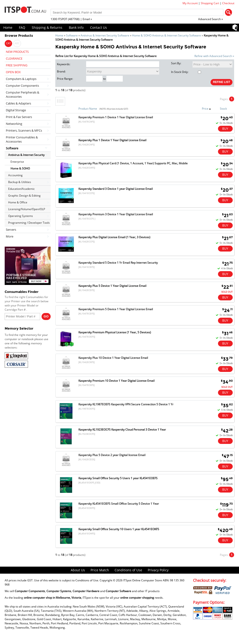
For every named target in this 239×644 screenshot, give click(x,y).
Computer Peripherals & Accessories (23, 94)
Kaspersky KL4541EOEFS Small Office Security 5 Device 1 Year (119, 504)
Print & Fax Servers (19, 117)
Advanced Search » (211, 19)
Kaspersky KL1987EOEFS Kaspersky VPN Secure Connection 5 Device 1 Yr (126, 404)
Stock (223, 109)
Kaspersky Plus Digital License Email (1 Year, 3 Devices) (114, 237)
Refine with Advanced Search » (214, 56)
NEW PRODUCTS (17, 52)
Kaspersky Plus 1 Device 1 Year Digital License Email (112, 140)
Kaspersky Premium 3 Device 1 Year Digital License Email (116, 214)
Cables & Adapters (18, 103)
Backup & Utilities (20, 182)
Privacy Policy (158, 570)
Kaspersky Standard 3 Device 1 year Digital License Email (116, 189)
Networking (14, 124)
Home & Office (18, 202)
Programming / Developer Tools (29, 223)
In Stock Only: (186, 72)
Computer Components (22, 86)
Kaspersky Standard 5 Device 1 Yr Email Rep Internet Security (118, 263)
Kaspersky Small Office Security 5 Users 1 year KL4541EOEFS (118, 478)
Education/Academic (21, 189)
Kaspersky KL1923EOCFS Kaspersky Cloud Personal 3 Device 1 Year (122, 430)
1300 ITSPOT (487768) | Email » (71, 19)
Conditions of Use (128, 570)
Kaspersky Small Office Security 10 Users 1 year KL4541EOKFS (119, 529)
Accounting (15, 175)
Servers (11, 230)
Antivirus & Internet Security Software (105, 35)
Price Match (100, 570)
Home (8, 27)
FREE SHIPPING (17, 65)
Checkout (228, 3)
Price (206, 109)
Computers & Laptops (21, 79)
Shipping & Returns (47, 27)
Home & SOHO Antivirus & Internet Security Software (167, 35)
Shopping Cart (210, 3)
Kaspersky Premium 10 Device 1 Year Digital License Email (116, 381)
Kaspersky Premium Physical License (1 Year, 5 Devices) (115, 332)
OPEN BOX (13, 72)
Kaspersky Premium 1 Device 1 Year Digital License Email (116, 117)
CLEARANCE (14, 58)
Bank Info (76, 27)
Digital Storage (16, 110)
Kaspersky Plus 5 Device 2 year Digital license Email (112, 455)
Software (72, 35)
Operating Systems (21, 216)
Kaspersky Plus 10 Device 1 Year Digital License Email (113, 358)
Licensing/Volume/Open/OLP (27, 209)
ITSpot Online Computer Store (143, 580)
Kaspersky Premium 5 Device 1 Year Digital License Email (116, 309)
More (10, 236)
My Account (190, 3)
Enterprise (17, 162)
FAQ (22, 27)
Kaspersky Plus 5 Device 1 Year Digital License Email (112, 286)
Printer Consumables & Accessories (22, 139)
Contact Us (98, 27)
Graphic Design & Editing (24, 196)
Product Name (88, 109)
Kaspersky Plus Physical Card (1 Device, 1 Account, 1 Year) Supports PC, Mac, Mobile (133, 163)
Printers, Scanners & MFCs (24, 130)
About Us (78, 570)
